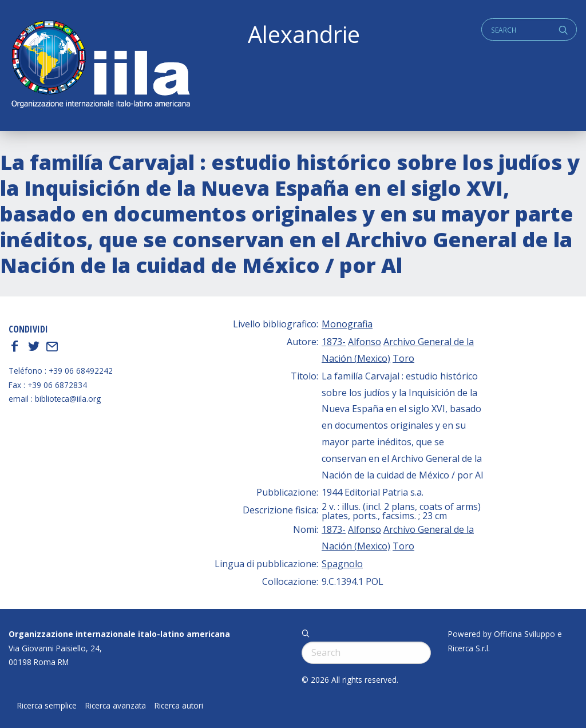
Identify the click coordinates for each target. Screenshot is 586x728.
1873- (334, 342)
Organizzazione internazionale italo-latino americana (119, 634)
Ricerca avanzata (116, 706)
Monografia (347, 324)
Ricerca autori (179, 706)
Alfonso (365, 342)
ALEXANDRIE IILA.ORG (100, 66)
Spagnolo (342, 564)
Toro (403, 358)
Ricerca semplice (47, 706)
